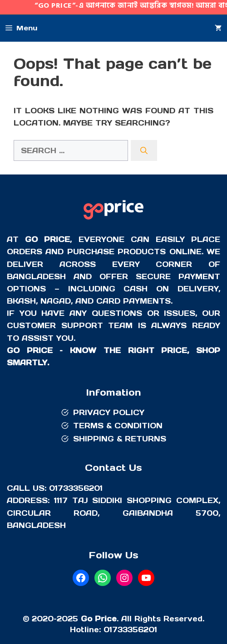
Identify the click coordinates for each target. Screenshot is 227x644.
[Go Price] (113, 221)
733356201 (135, 629)
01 (108, 629)
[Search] (144, 150)
